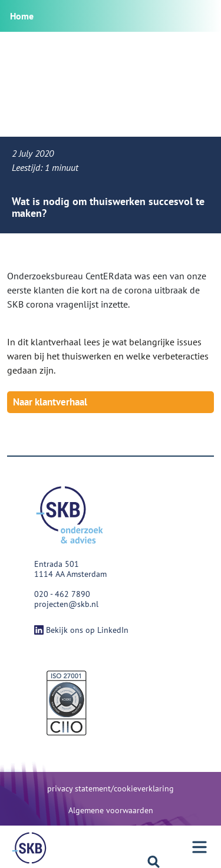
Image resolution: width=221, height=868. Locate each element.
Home (22, 16)
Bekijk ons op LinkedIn (81, 630)
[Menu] (29, 848)
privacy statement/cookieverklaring (111, 788)
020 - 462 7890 (62, 594)
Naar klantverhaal (50, 402)
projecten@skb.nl (66, 604)
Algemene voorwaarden (111, 810)
